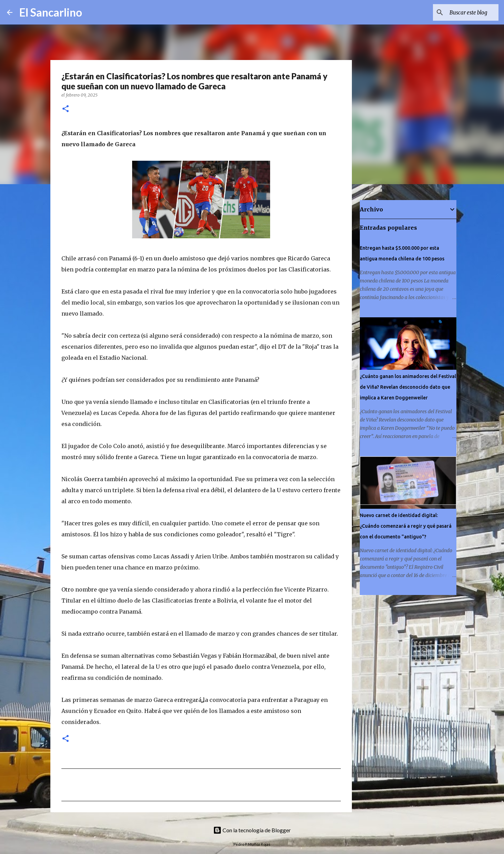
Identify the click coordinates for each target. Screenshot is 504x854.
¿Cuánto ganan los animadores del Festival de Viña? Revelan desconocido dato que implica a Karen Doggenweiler (408, 387)
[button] (66, 109)
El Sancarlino (51, 12)
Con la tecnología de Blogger (252, 830)
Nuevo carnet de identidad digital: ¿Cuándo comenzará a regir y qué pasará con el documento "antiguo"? (406, 526)
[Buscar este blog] (462, 12)
